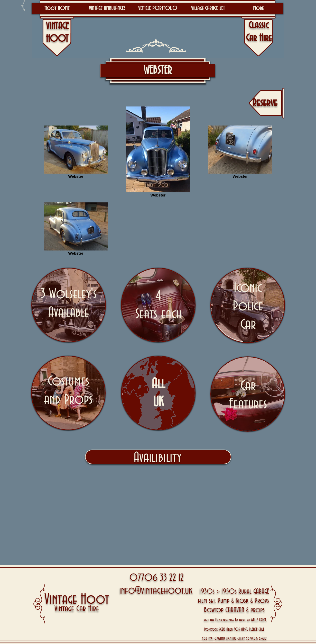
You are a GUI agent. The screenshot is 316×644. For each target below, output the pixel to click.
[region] (69, 305)
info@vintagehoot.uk (156, 591)
